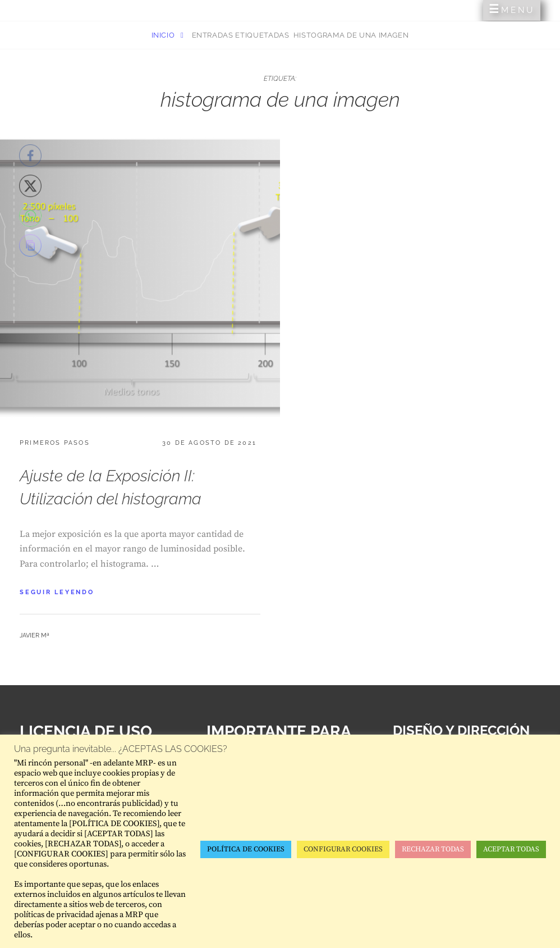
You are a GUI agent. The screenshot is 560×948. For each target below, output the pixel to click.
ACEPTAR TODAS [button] (511, 849)
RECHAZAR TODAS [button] (433, 849)
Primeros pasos (55, 443)
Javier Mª (35, 635)
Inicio (164, 35)
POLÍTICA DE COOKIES (246, 849)
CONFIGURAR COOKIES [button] (343, 849)
